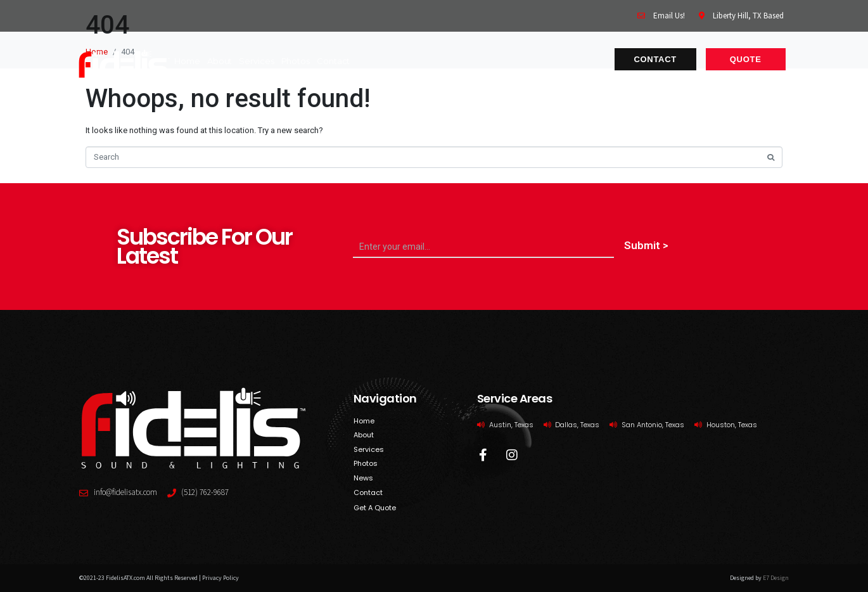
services (256, 61)
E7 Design (776, 578)
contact (333, 61)
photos (296, 61)
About (220, 61)
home (187, 61)
